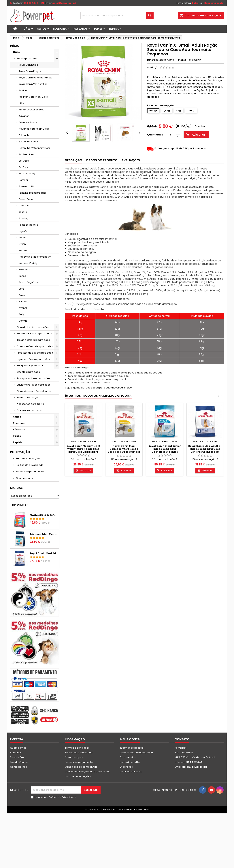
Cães (27, 29)
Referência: (154, 60)
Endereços (126, 767)
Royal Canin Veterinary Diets (35, 78)
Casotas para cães (28, 372)
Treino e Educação (28, 398)
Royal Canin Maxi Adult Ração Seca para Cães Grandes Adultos (44, 553)
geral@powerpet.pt (64, 3)
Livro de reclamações (78, 776)
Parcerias (16, 753)
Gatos (42, 29)
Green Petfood (27, 199)
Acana (23, 238)
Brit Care (24, 161)
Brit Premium (26, 154)
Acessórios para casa (30, 410)
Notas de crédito (130, 762)
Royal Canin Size (28, 65)
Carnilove (24, 206)
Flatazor (23, 180)
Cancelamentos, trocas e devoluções (87, 772)
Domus (23, 321)
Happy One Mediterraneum (35, 257)
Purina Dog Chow (29, 282)
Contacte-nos (24, 478)
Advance (24, 116)
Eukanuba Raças (29, 142)
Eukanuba (25, 135)
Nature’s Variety (28, 263)
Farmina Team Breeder (32, 193)
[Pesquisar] (117, 16)
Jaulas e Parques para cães (34, 385)
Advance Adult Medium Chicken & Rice (44, 534)
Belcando (24, 270)
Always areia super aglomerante (44, 515)
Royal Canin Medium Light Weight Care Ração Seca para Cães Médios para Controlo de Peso (83, 450)
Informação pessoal (132, 748)
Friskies (23, 302)
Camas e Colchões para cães (35, 346)
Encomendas (128, 757)
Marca (182, 60)
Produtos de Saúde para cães (35, 353)
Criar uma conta (214, 3)
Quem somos (18, 748)
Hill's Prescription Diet (31, 110)
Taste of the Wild (28, 225)
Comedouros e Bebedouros (34, 391)
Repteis (114, 29)
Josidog (23, 218)
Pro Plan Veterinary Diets (33, 97)
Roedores (60, 29)
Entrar (196, 3)
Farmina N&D (26, 186)
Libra (21, 289)
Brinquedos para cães (30, 366)
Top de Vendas (19, 762)
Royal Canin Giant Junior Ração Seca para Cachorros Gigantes (165, 449)
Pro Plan (23, 90)
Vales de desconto (131, 772)
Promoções (17, 757)
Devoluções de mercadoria (136, 753)
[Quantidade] (170, 135)
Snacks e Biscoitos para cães (34, 334)
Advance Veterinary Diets (34, 129)
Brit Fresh (24, 167)
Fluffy (22, 314)
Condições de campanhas (81, 767)
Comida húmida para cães (33, 327)
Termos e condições (28, 458)
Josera (23, 212)
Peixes (98, 29)
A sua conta (130, 739)
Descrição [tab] (73, 160)
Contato (182, 739)
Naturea (23, 250)
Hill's (21, 103)
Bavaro (23, 295)
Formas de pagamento (30, 472)
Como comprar (74, 757)
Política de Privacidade (62, 797)
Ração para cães (27, 58)
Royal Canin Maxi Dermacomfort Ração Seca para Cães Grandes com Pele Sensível (124, 450)
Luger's (23, 231)
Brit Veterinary (27, 174)
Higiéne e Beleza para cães (33, 359)
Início (15, 46)
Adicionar (196, 135)
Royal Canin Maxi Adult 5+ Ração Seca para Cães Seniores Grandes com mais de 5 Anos (205, 450)
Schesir (23, 276)
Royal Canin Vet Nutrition (33, 84)
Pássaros (81, 29)
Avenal (23, 308)
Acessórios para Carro (30, 404)
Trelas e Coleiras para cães (33, 340)
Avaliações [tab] (131, 160)
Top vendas (19, 505)
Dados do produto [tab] (102, 160)
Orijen (22, 244)
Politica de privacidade (29, 465)
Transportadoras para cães (33, 378)
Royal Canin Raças (30, 71)
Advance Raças (28, 122)
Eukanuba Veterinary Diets (34, 148)
